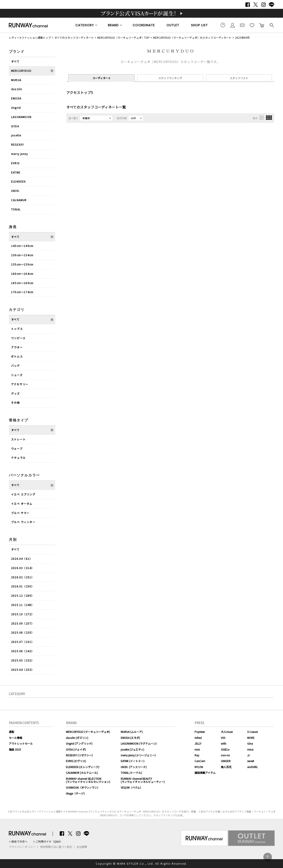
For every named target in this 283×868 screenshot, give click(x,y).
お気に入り (252, 25)
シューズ (17, 375)
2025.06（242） (23, 651)
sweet (251, 761)
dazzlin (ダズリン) (77, 738)
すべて (15, 61)
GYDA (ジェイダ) (76, 749)
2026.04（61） (22, 559)
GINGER (226, 761)
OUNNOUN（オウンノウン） (83, 787)
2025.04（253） (23, 670)
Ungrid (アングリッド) (79, 743)
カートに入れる (262, 25)
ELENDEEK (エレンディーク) (83, 767)
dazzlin (17, 89)
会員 (233, 25)
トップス (17, 329)
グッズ (15, 393)
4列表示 (269, 118)
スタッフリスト (239, 78)
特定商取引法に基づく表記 (56, 847)
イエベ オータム (22, 504)
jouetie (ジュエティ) (132, 749)
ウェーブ (17, 448)
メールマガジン (242, 25)
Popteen (200, 732)
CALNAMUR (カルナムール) (82, 773)
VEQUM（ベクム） (132, 787)
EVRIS (15, 163)
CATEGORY (85, 25)
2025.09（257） (23, 623)
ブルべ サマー (20, 513)
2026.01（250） (23, 586)
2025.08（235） (23, 632)
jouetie (16, 135)
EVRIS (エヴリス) (76, 761)
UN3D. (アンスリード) (134, 767)
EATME (16, 172)
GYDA (15, 126)
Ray (197, 755)
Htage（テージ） (76, 793)
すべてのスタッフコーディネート (74, 37)
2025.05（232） (23, 660)
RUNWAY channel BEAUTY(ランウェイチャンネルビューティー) (143, 780)
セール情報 (15, 738)
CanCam (200, 761)
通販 (11, 732)
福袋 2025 (15, 749)
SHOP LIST (199, 25)
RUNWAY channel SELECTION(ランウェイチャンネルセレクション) (88, 780)
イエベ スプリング (23, 494)
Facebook (248, 5)
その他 (15, 402)
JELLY (198, 743)
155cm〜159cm (22, 264)
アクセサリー (20, 384)
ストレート (18, 439)
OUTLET (173, 25)
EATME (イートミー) (133, 761)
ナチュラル (18, 458)
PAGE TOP (268, 857)
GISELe (225, 749)
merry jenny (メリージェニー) (138, 755)
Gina (250, 743)
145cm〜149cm (22, 246)
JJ (248, 755)
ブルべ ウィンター (23, 522)
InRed (198, 738)
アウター (17, 347)
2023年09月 (242, 37)
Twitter (256, 5)
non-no (225, 755)
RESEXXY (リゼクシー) (79, 755)
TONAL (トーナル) (131, 773)
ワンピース (18, 338)
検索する (272, 25)
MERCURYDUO (21, 71)
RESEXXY (17, 144)
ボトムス (17, 356)
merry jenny (19, 154)
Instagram (264, 5)
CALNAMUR (19, 200)
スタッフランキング (170, 78)
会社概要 (82, 847)
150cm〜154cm (22, 255)
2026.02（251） (23, 577)
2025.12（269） (23, 596)
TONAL (16, 209)
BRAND (113, 25)
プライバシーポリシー (22, 847)
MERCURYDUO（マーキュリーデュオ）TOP (123, 37)
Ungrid (16, 108)
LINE (272, 5)
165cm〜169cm (22, 283)
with (224, 743)
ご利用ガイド (223, 25)
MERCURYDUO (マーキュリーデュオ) (88, 732)
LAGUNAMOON (21, 117)
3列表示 (262, 118)
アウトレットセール (21, 743)
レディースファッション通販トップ (30, 37)
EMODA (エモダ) (130, 738)
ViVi (223, 738)
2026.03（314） (23, 568)
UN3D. (15, 191)
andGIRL (252, 767)
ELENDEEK (18, 181)
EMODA (16, 98)
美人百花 (226, 767)
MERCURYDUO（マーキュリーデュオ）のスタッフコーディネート (192, 37)
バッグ (15, 366)
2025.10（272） (23, 614)
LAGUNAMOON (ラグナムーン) (139, 743)
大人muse (227, 732)
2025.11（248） (23, 605)
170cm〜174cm (22, 292)
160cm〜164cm (22, 274)
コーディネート (102, 78)
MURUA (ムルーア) (132, 732)
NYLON (199, 767)
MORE (251, 738)
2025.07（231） (23, 642)
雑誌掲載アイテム (205, 773)
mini (197, 749)
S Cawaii (252, 732)
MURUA (16, 80)
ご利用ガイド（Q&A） (49, 841)
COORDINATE (144, 25)
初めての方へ (19, 841)
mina (250, 749)
